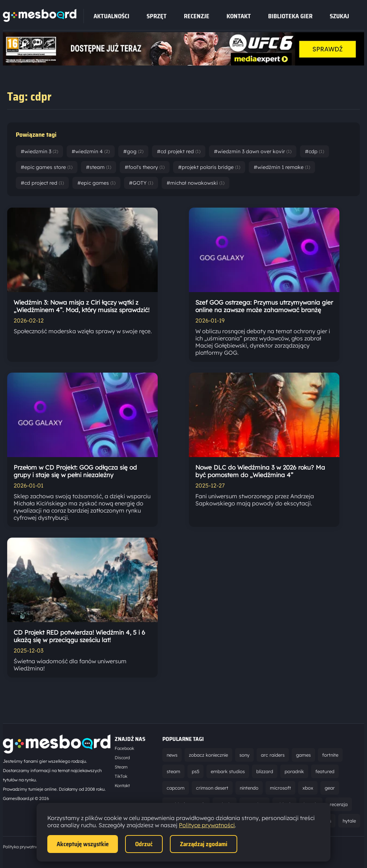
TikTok (121, 776)
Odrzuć (144, 844)
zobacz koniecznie (208, 755)
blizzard (265, 771)
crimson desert (212, 788)
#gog (133, 151)
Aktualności (111, 16)
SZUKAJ (339, 16)
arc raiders (273, 755)
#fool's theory (145, 167)
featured (325, 771)
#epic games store (47, 167)
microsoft (280, 788)
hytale (349, 821)
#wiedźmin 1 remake (282, 167)
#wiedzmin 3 (39, 151)
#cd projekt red (179, 151)
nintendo (249, 788)
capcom (176, 788)
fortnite (330, 755)
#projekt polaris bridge (209, 167)
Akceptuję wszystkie (83, 844)
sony (244, 755)
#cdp (314, 151)
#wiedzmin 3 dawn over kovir (253, 151)
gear (330, 788)
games (303, 755)
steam (173, 771)
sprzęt (157, 16)
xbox (308, 788)
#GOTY (141, 183)
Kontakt (239, 16)
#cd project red (42, 183)
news (172, 755)
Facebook (124, 748)
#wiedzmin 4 (91, 151)
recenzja (339, 804)
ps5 (196, 771)
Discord (122, 758)
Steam (121, 767)
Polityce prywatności (207, 825)
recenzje (197, 16)
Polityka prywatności (23, 847)
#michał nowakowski (196, 183)
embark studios (228, 771)
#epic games (96, 183)
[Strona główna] (40, 20)
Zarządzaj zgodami (204, 844)
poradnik (294, 771)
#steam (99, 167)
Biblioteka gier (290, 16)
